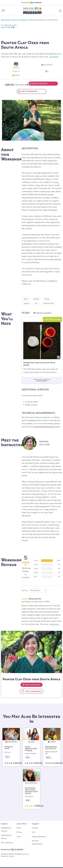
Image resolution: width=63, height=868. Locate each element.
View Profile (44, 444)
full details (54, 57)
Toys (36, 303)
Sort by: (25, 590)
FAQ (34, 832)
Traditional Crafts (48, 303)
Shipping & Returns (39, 837)
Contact (35, 828)
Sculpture (23, 20)
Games (26, 299)
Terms (19, 837)
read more (54, 624)
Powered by (25, 3)
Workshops (5, 20)
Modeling (36, 299)
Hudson (12, 856)
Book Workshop (31, 685)
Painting (47, 299)
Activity (15, 20)
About (19, 828)
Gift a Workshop (7, 843)
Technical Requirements (44, 427)
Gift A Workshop (33, 691)
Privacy (19, 832)
